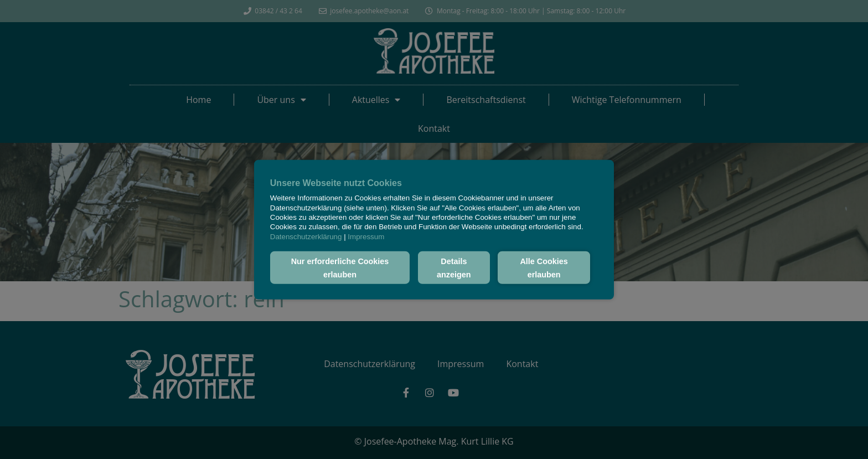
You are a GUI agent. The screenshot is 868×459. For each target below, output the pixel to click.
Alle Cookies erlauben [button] (544, 267)
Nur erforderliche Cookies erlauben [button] (340, 267)
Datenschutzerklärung (306, 236)
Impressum (366, 236)
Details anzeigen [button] (454, 267)
